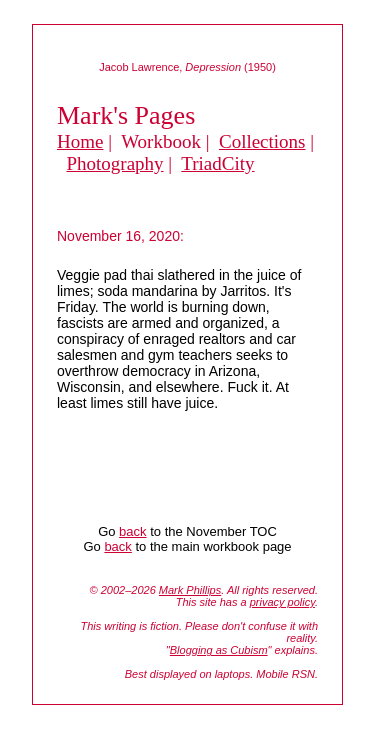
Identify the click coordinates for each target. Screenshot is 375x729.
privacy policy (282, 602)
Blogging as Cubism (219, 650)
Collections (262, 141)
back (132, 531)
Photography (115, 163)
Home (80, 141)
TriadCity (217, 163)
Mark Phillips (190, 590)
